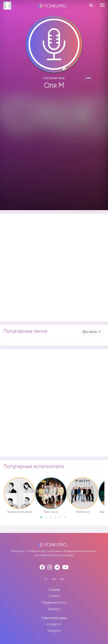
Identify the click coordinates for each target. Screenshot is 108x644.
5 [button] (62, 519)
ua (54, 579)
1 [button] (43, 519)
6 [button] (66, 519)
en (62, 579)
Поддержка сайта (54, 603)
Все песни (92, 332)
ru (46, 579)
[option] (19, 496)
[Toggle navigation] (102, 5)
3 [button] (52, 519)
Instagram (54, 624)
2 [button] (47, 519)
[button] (88, 78)
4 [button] (57, 519)
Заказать (54, 609)
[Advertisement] (54, 152)
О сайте (54, 596)
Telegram (54, 631)
